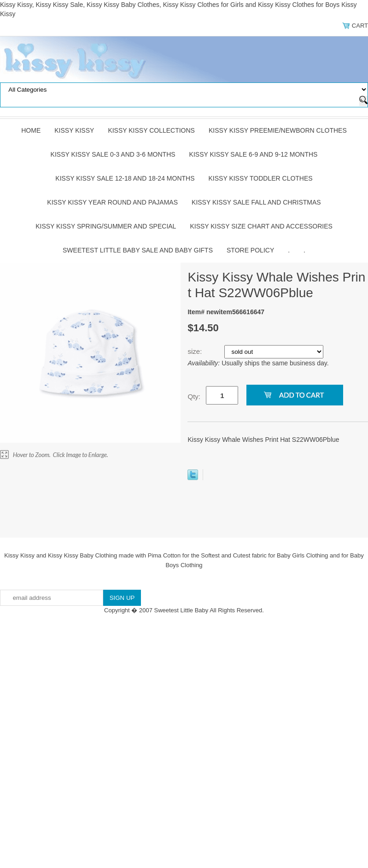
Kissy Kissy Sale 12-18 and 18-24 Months (125, 178)
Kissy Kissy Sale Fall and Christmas (256, 202)
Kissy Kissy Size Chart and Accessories (261, 226)
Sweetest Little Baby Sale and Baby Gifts (138, 250)
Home (31, 130)
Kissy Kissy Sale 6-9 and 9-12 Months (254, 154)
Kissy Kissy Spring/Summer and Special (106, 226)
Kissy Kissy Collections (151, 130)
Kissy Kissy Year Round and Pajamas (112, 202)
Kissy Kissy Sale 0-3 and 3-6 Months (113, 154)
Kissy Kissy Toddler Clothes (261, 178)
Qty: (194, 396)
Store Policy (250, 250)
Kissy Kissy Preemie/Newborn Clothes (278, 130)
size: (196, 351)
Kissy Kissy (74, 130)
